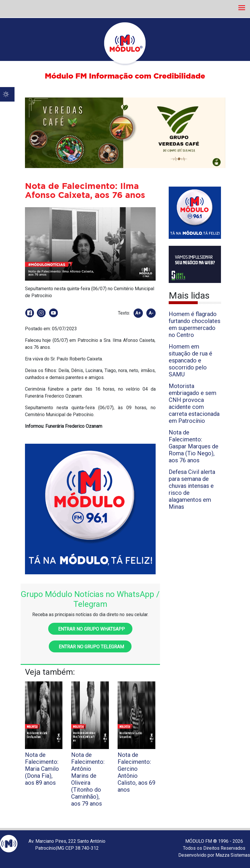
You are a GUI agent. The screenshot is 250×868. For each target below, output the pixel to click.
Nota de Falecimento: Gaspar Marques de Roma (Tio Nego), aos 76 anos (194, 446)
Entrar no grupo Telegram (90, 647)
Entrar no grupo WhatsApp (90, 629)
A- (151, 313)
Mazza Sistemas (233, 855)
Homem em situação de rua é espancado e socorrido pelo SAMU (190, 360)
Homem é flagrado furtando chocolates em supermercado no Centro (195, 324)
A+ (138, 313)
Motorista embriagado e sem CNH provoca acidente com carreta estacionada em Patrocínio (194, 403)
